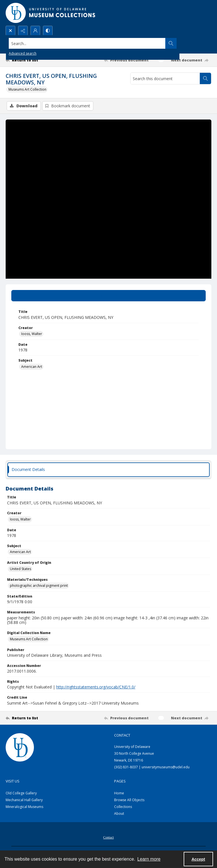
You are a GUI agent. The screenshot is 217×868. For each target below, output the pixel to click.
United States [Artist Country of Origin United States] (20, 569)
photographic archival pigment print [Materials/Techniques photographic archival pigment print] (39, 586)
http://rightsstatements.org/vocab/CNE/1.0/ (96, 687)
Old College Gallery (21, 793)
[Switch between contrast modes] (48, 31)
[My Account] (35, 31)
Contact (108, 837)
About (119, 813)
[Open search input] (10, 31)
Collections (123, 807)
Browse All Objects (129, 800)
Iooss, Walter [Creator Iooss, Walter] (32, 334)
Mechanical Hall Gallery (24, 800)
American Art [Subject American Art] (32, 367)
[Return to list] (32, 60)
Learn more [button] (149, 859)
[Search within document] (205, 78)
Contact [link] (122, 735)
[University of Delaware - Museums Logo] (51, 13)
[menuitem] (108, 837)
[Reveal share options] (23, 31)
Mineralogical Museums (24, 807)
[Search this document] (165, 78)
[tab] (108, 296)
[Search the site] (87, 43)
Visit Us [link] (13, 781)
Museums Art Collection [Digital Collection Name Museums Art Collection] (29, 639)
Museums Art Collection (27, 89)
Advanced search (23, 53)
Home (119, 793)
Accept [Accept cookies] (198, 859)
